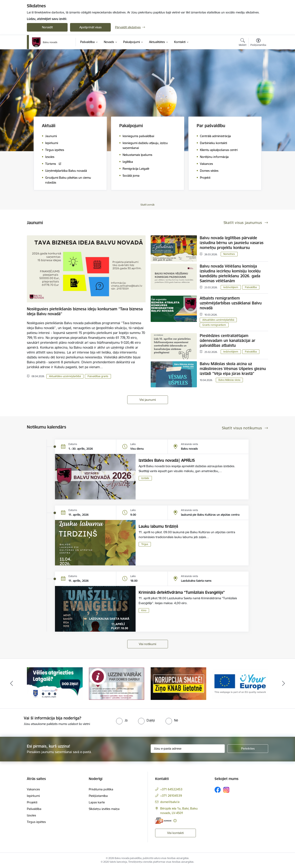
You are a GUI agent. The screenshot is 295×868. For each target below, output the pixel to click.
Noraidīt (47, 27)
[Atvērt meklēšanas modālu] (243, 43)
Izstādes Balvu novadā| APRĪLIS (167, 460)
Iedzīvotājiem (231, 287)
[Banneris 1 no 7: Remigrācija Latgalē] (55, 683)
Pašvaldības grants (98, 376)
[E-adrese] (163, 821)
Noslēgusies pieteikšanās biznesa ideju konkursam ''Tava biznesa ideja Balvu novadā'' (85, 311)
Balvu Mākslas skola (229, 380)
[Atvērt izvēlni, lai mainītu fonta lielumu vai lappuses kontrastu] (258, 43)
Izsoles (31, 815)
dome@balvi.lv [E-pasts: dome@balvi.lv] (170, 802)
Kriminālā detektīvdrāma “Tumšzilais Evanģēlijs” (182, 592)
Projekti (32, 802)
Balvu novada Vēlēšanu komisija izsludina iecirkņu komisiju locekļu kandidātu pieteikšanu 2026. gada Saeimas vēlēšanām (230, 273)
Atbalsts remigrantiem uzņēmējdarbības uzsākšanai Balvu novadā (231, 303)
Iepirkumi (33, 796)
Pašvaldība (251, 287)
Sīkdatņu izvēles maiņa (104, 809)
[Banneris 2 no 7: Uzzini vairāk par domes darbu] (117, 683)
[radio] (122, 720)
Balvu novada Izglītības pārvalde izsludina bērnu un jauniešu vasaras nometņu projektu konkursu (232, 243)
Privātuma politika (101, 789)
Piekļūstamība (98, 796)
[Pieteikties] (248, 749)
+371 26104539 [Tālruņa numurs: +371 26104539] (171, 796)
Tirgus (145, 544)
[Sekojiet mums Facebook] (218, 790)
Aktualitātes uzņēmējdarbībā (65, 376)
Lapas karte (97, 802)
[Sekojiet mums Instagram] (226, 790)
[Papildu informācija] (175, 821)
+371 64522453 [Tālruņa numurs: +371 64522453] (171, 789)
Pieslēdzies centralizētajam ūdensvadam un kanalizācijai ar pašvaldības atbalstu (228, 340)
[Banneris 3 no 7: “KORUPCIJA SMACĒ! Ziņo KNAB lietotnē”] (179, 683)
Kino (144, 610)
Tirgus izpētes (36, 822)
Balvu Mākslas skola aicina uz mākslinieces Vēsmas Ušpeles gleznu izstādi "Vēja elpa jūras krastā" (233, 369)
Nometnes (229, 254)
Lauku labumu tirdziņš (158, 526)
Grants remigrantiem (214, 325)
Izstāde (145, 478)
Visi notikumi (147, 644)
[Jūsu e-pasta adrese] (188, 749)
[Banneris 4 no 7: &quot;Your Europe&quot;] (240, 683)
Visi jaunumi (148, 400)
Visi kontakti (175, 833)
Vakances (33, 789)
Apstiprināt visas (90, 27)
